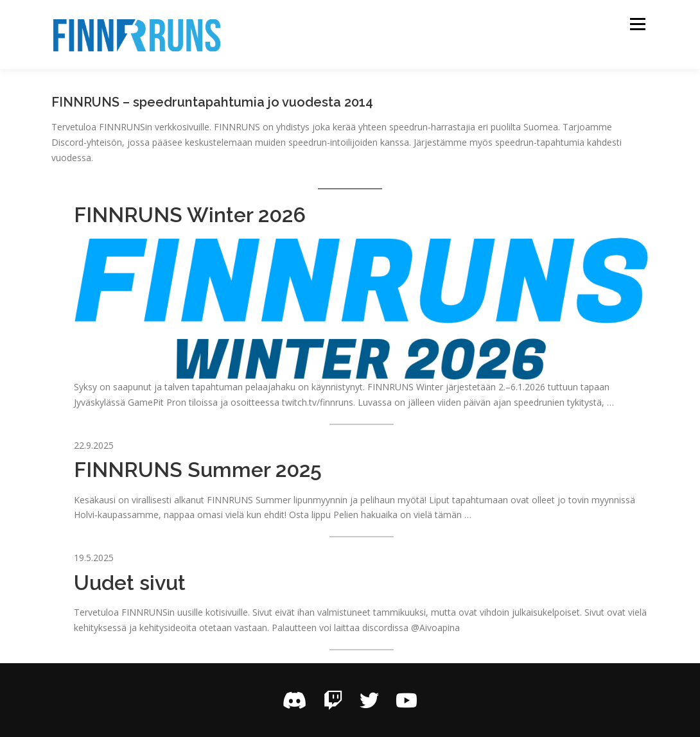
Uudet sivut (130, 583)
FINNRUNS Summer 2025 (198, 470)
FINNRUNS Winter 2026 (190, 215)
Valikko (637, 24)
